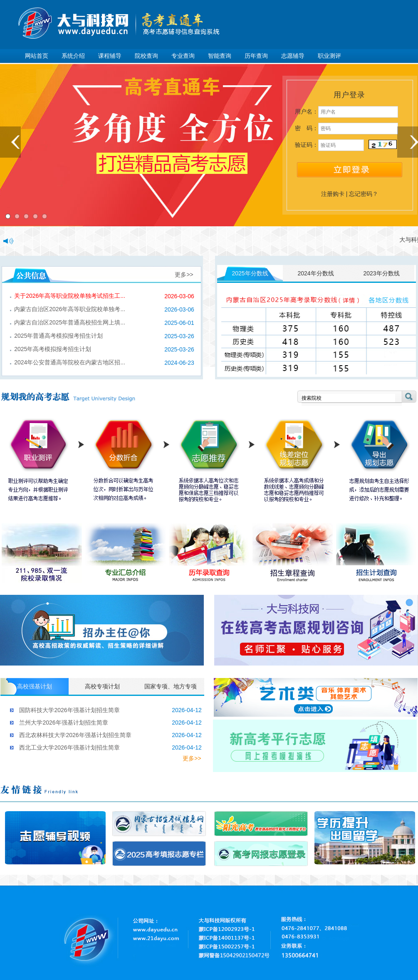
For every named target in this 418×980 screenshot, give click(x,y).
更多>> (184, 275)
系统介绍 (73, 56)
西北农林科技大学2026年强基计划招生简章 (75, 735)
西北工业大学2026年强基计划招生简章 (69, 747)
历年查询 (256, 56)
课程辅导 (110, 56)
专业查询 (183, 56)
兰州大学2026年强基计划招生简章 (63, 723)
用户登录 (349, 95)
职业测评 (329, 56)
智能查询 (220, 56)
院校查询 (146, 56)
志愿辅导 (293, 56)
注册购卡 (333, 194)
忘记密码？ (364, 194)
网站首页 (37, 56)
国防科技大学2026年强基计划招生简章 (69, 710)
